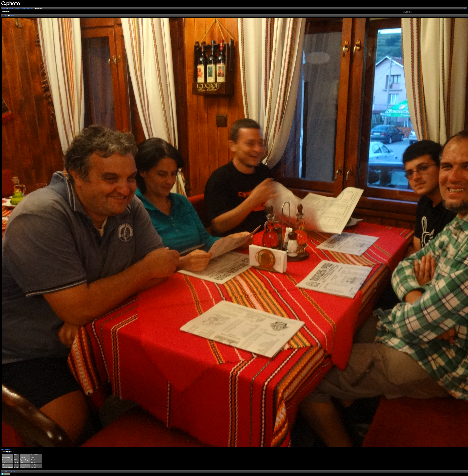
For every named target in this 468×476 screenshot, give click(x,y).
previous (13, 16)
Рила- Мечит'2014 (28, 8)
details (9, 453)
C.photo (4, 8)
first (6, 16)
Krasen (11, 8)
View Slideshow (6, 449)
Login (464, 8)
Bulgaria (18, 8)
